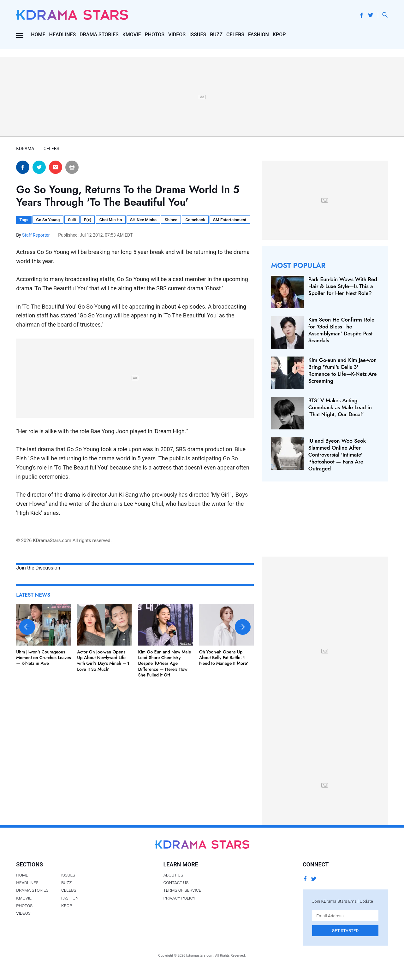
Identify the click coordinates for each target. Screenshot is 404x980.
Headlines (63, 35)
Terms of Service (182, 890)
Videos (177, 35)
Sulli (72, 220)
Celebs (235, 35)
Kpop (279, 35)
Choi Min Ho (111, 220)
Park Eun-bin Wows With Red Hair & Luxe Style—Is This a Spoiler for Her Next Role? (343, 286)
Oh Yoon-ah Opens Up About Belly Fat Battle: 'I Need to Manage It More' (224, 658)
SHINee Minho (143, 220)
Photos (155, 35)
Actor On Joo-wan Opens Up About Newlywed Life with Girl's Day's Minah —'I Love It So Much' (103, 661)
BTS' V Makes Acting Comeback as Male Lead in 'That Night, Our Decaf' (340, 407)
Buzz (216, 35)
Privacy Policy (179, 898)
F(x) (88, 220)
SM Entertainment (230, 220)
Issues (198, 35)
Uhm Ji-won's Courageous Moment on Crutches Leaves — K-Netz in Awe (43, 658)
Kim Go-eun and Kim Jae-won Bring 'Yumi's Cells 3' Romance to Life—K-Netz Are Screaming (343, 370)
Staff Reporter (36, 235)
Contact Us (176, 883)
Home (38, 35)
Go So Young (48, 220)
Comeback (195, 220)
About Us (173, 875)
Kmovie (132, 35)
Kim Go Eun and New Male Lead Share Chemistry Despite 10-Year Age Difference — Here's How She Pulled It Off (165, 663)
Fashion (258, 35)
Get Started (345, 930)
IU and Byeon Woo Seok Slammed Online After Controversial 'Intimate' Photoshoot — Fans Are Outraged (337, 455)
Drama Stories (99, 35)
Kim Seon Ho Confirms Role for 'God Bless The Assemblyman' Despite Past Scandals (341, 330)
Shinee (171, 220)
